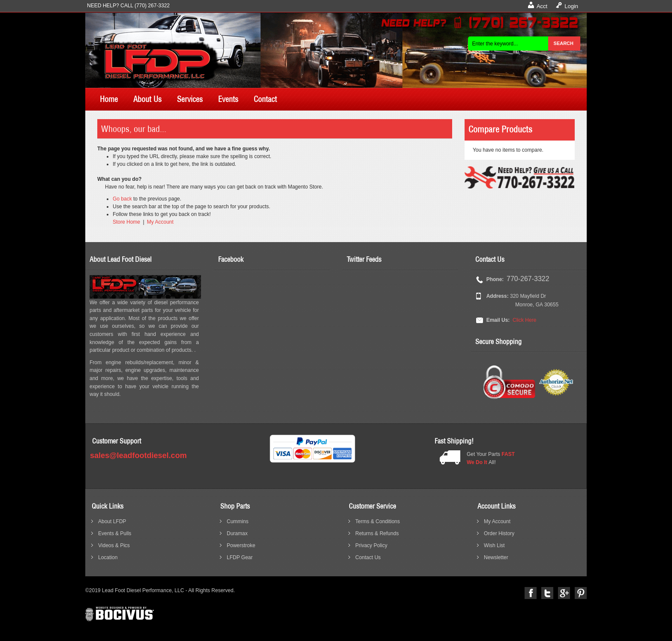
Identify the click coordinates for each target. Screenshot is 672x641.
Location (108, 557)
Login (571, 6)
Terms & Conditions (378, 521)
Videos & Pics (114, 545)
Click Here (524, 320)
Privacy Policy (371, 545)
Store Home (126, 222)
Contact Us (368, 557)
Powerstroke (241, 545)
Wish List (494, 545)
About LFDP (112, 521)
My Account (160, 222)
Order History (499, 533)
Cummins (238, 521)
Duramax (237, 533)
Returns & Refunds (377, 533)
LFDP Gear (240, 557)
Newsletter (496, 557)
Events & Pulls (115, 533)
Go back (122, 199)
